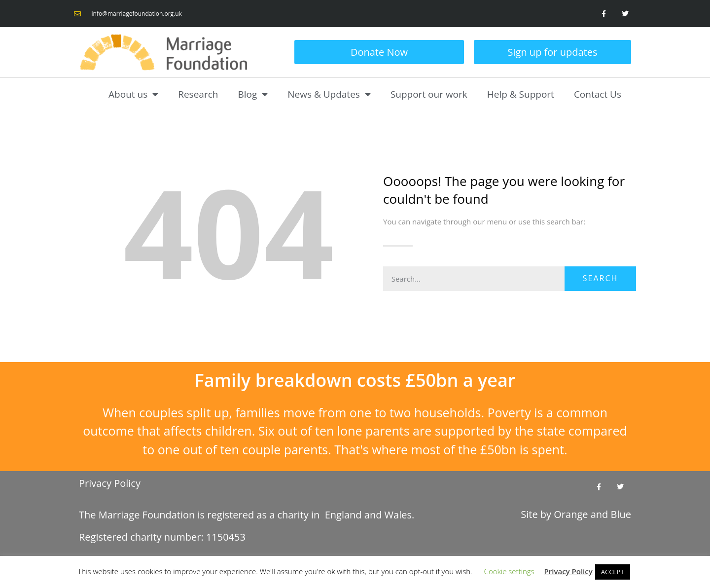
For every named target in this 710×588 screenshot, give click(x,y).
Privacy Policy (110, 483)
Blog (253, 94)
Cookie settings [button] (509, 571)
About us (133, 94)
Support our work (429, 94)
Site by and (576, 515)
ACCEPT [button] (613, 572)
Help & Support (521, 94)
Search (601, 278)
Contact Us (598, 94)
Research (198, 94)
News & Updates (329, 94)
